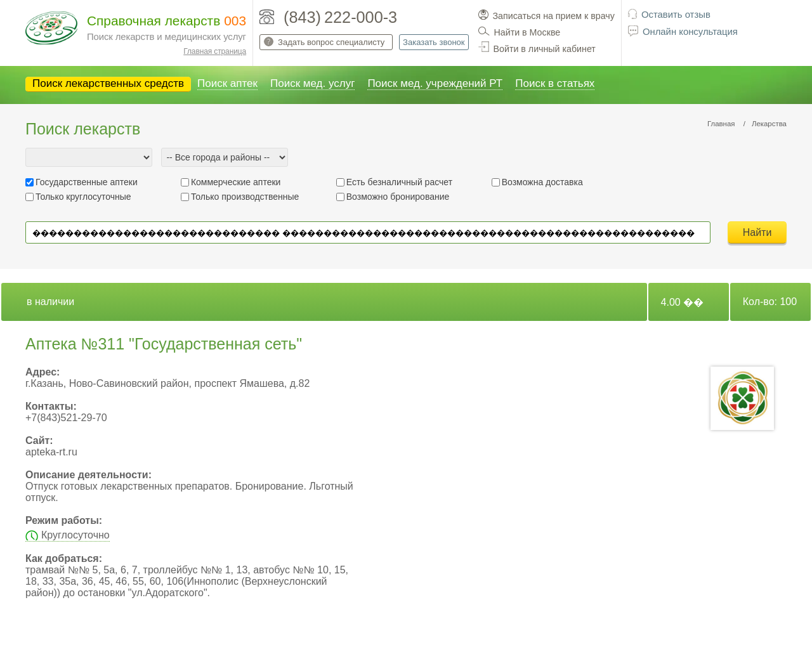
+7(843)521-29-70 (66, 418)
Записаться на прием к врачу (554, 16)
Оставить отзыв (676, 15)
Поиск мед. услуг (312, 83)
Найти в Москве (527, 32)
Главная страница (215, 51)
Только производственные (245, 197)
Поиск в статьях (555, 83)
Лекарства (769, 124)
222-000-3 (361, 17)
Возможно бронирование (398, 197)
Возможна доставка (542, 182)
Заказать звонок (434, 42)
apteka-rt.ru (51, 452)
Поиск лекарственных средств (108, 83)
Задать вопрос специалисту (331, 42)
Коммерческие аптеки (236, 182)
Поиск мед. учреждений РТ (435, 83)
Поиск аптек (227, 83)
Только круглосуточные (83, 197)
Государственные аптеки (87, 182)
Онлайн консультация (690, 32)
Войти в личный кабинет (545, 49)
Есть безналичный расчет (399, 182)
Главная (721, 124)
